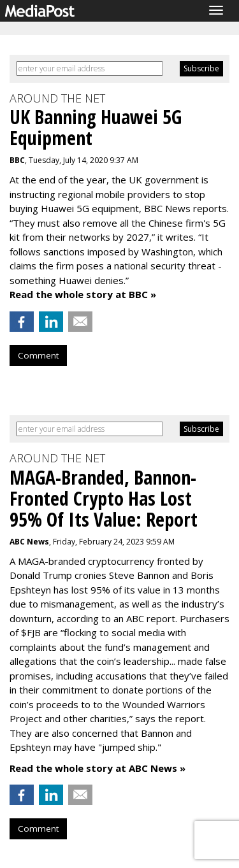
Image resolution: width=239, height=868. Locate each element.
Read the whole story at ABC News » (98, 768)
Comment (38, 355)
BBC (17, 160)
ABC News (29, 542)
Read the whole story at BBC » (83, 294)
